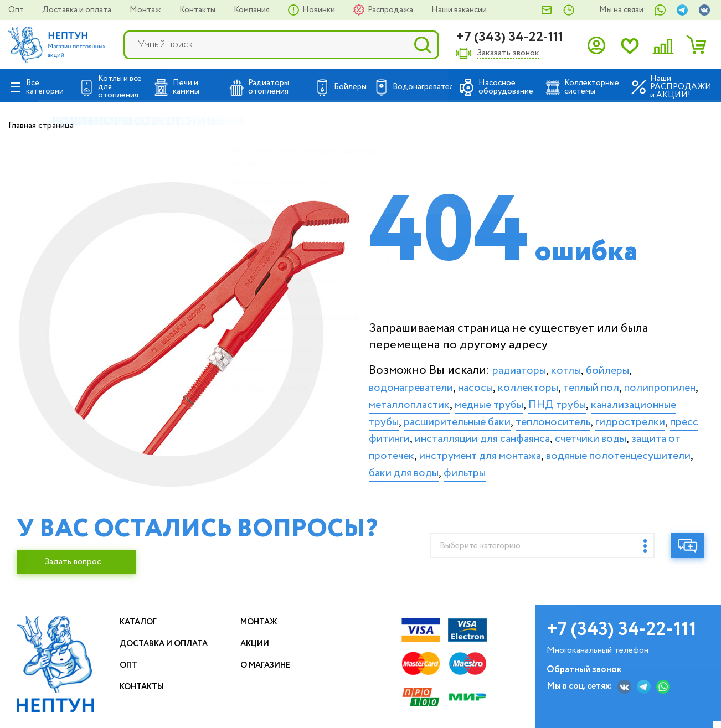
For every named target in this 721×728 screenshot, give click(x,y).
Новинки (320, 10)
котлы (575, 365)
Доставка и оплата (78, 10)
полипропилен (411, 400)
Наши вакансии (459, 10)
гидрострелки (501, 433)
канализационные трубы (477, 416)
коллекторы (550, 383)
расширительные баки (613, 416)
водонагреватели (418, 383)
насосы (491, 383)
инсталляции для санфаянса (446, 451)
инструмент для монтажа (498, 468)
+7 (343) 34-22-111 (509, 37)
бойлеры (622, 365)
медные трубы (596, 400)
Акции (258, 650)
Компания (253, 10)
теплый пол (622, 383)
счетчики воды (569, 451)
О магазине (270, 672)
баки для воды (530, 485)
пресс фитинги (587, 433)
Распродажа (391, 10)
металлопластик (504, 400)
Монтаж (146, 10)
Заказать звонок (508, 53)
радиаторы (523, 365)
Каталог (141, 629)
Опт (17, 10)
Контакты (198, 10)
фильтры (599, 485)
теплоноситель (412, 433)
